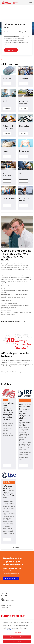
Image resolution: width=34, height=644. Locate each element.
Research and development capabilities (13, 322)
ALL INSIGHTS (16, 547)
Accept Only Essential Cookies (17, 637)
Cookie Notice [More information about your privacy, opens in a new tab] (10, 630)
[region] (17, 632)
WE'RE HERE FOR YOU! (11, 578)
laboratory (15, 304)
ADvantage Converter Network (12, 361)
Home (3, 60)
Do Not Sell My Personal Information (11, 611)
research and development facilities (20, 278)
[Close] (32, 623)
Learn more (11, 50)
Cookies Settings (17, 633)
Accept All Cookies (17, 641)
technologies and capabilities (12, 36)
